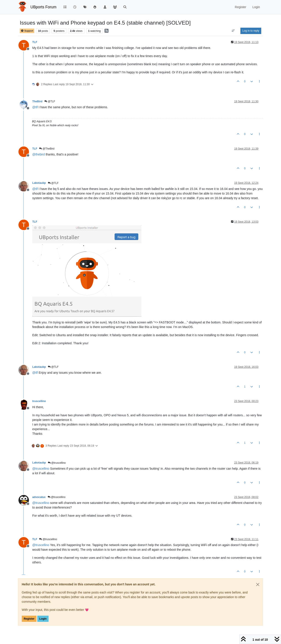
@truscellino (57, 463)
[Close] (258, 584)
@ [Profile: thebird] (39, 154)
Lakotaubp (39, 183)
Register (29, 619)
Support (27, 31)
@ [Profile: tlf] (35, 107)
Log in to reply (251, 31)
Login (43, 619)
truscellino (39, 401)
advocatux (39, 497)
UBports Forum (44, 7)
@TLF (50, 101)
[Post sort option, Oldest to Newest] (233, 31)
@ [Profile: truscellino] (41, 469)
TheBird (37, 101)
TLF (35, 42)
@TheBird (47, 149)
